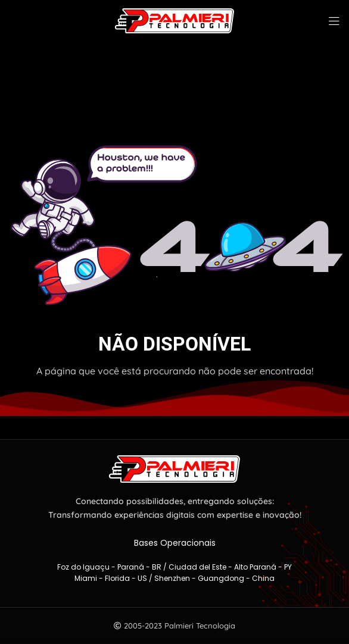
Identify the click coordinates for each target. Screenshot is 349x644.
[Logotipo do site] (174, 20)
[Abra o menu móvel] (334, 21)
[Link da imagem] (174, 468)
